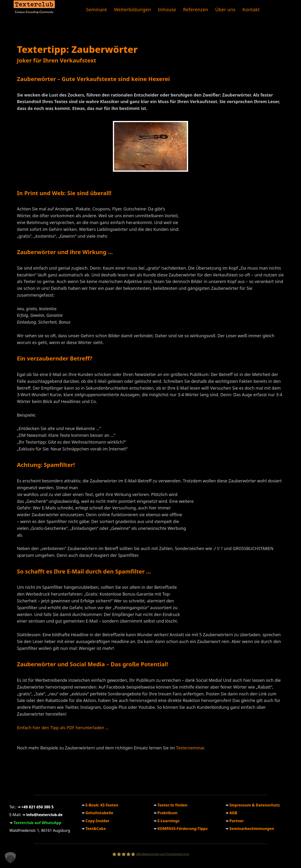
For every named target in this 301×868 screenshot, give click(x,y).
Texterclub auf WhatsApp (37, 823)
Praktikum (167, 813)
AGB (233, 813)
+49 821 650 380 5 (38, 807)
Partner (237, 821)
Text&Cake (96, 829)
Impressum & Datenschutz (254, 805)
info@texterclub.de (44, 815)
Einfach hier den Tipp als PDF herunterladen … (63, 728)
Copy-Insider (97, 821)
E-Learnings (168, 821)
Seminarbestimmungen (252, 829)
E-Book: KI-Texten (102, 805)
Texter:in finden (172, 805)
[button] (10, 858)
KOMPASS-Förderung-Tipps (182, 829)
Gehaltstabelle (99, 813)
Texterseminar (190, 748)
